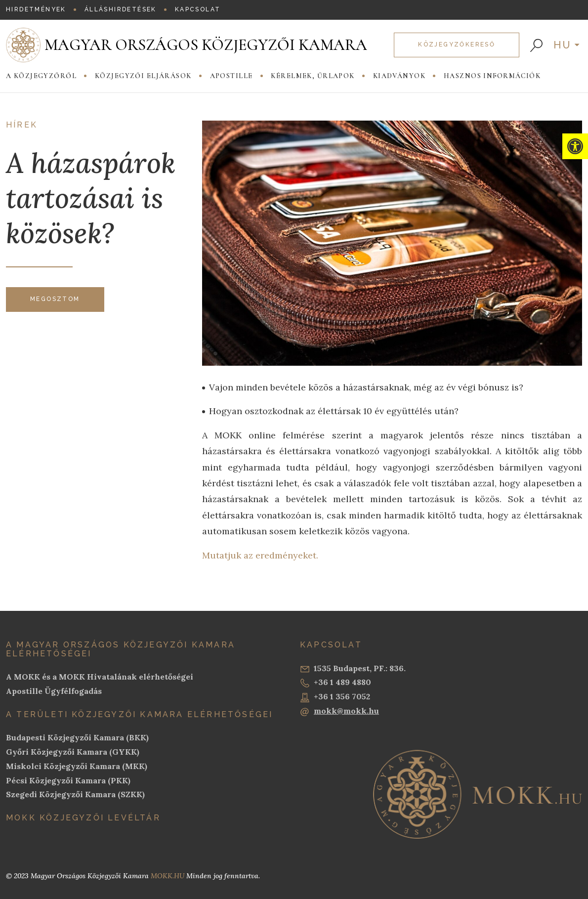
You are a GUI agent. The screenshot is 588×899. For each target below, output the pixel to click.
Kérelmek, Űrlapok (313, 76)
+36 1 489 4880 (336, 683)
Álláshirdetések (121, 9)
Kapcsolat (198, 9)
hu (563, 45)
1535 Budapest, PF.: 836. (353, 669)
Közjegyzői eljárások (143, 76)
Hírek (22, 125)
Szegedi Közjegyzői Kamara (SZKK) (75, 794)
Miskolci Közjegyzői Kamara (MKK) (77, 766)
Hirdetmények (36, 9)
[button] (575, 146)
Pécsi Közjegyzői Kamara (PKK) (68, 780)
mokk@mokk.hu (339, 711)
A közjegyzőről (41, 76)
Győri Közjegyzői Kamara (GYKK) (73, 752)
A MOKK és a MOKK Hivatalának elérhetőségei (100, 677)
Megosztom (55, 299)
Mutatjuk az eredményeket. (260, 555)
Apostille (231, 76)
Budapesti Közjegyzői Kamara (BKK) (77, 737)
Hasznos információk (492, 76)
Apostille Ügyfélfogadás (54, 691)
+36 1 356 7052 (335, 697)
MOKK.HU (168, 876)
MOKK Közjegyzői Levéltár (83, 818)
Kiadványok (399, 76)
